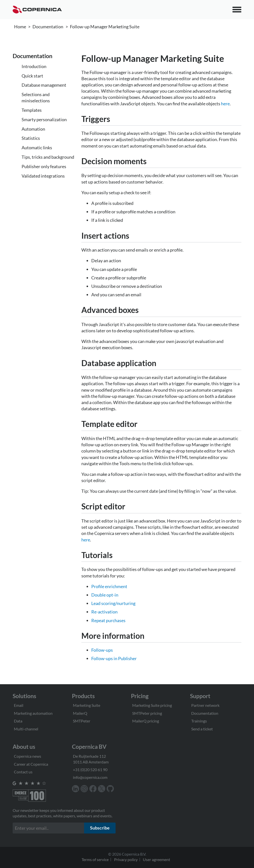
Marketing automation (33, 713)
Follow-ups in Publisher (114, 658)
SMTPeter (82, 721)
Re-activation (104, 612)
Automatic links (37, 148)
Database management (44, 85)
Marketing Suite (87, 705)
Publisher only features (44, 166)
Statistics (31, 138)
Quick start (32, 76)
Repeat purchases (108, 620)
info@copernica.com (90, 777)
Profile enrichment (109, 586)
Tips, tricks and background (48, 157)
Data (18, 721)
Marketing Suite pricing (152, 705)
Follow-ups (102, 650)
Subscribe (100, 828)
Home (20, 27)
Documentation (48, 27)
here (225, 104)
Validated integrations (43, 176)
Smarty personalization (44, 119)
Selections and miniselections (36, 97)
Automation (33, 129)
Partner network (205, 705)
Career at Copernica (31, 764)
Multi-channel (26, 729)
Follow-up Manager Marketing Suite (105, 27)
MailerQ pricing (146, 721)
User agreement (157, 859)
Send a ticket (202, 729)
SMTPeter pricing (147, 713)
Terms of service (95, 859)
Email (19, 705)
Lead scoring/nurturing (113, 603)
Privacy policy (126, 859)
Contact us (23, 772)
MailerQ (80, 713)
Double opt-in (105, 595)
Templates (32, 110)
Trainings (199, 721)
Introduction (34, 66)
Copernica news (28, 756)
